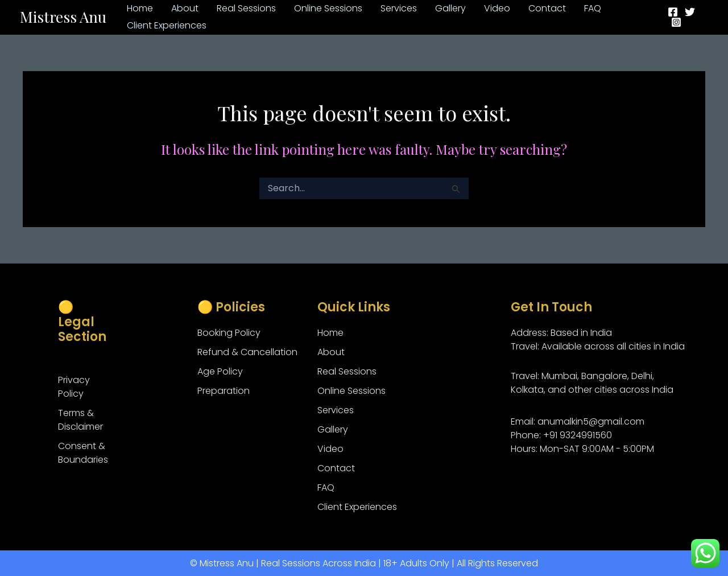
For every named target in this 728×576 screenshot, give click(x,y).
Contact (336, 468)
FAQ (326, 487)
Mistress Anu (63, 17)
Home (330, 333)
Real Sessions (347, 371)
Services (336, 410)
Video (330, 449)
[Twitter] (690, 12)
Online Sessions (351, 391)
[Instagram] (676, 22)
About (331, 352)
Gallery (333, 429)
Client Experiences (357, 507)
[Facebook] (673, 12)
